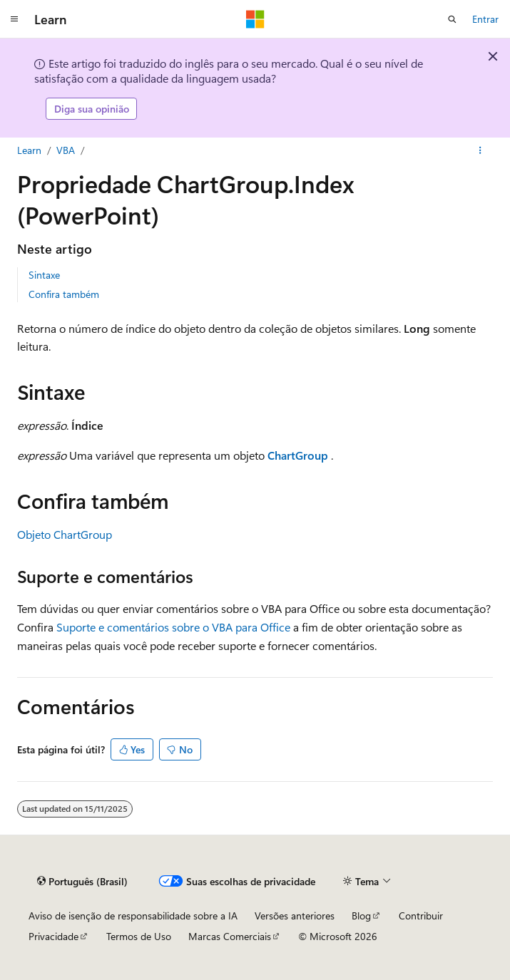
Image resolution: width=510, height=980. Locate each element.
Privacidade (53, 936)
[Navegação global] (14, 19)
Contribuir (421, 915)
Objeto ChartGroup (65, 534)
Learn (29, 150)
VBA (66, 150)
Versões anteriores (295, 915)
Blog (361, 915)
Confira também (64, 294)
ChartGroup (298, 455)
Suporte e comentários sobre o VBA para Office (173, 627)
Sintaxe (44, 275)
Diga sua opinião (92, 109)
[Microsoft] (255, 19)
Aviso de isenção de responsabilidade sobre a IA (133, 915)
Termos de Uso (139, 936)
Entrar (485, 19)
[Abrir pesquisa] (452, 19)
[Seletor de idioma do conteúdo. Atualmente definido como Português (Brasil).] (82, 881)
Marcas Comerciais (230, 936)
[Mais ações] (480, 150)
